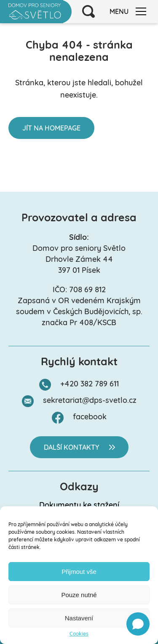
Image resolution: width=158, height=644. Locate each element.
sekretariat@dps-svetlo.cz (90, 401)
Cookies (79, 634)
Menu (128, 12)
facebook (90, 417)
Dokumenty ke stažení (79, 506)
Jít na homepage (51, 129)
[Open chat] (138, 624)
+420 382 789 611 (90, 384)
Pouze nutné (79, 595)
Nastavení (79, 618)
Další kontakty (71, 448)
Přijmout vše (79, 572)
